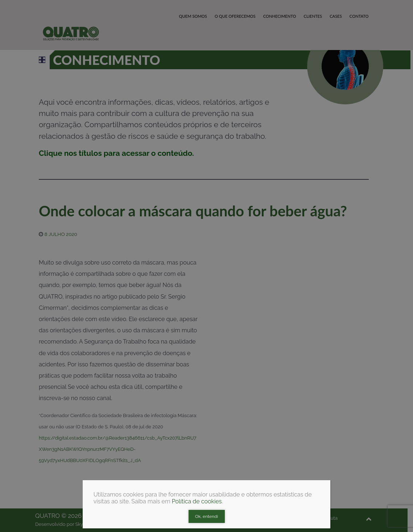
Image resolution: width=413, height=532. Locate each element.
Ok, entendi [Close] (206, 516)
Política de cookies (197, 501)
